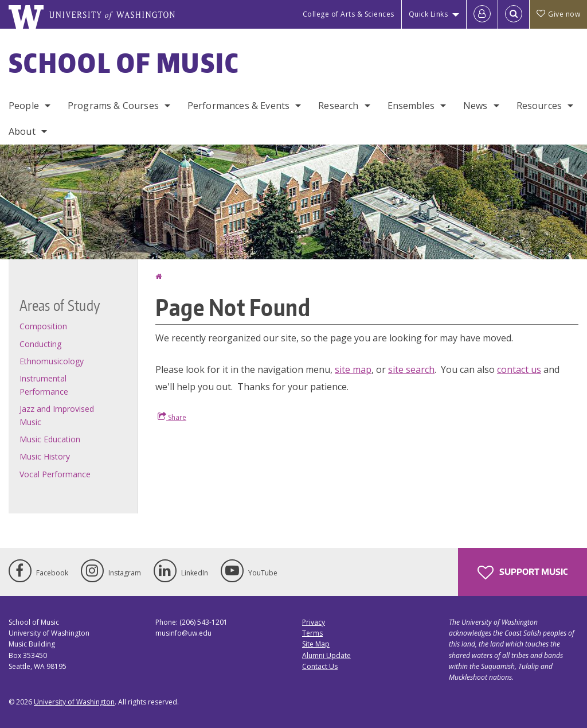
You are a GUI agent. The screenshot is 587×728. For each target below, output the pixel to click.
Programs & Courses (113, 106)
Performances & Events (238, 106)
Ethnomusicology (52, 361)
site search (411, 369)
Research (338, 106)
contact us (519, 369)
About (22, 131)
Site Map (316, 644)
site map (353, 369)
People (24, 106)
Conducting (40, 344)
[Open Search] (514, 14)
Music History (45, 456)
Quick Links (428, 14)
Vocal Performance (55, 474)
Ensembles (411, 106)
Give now (558, 14)
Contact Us (320, 666)
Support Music (523, 573)
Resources (539, 106)
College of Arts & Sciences (349, 14)
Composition (43, 326)
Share (172, 417)
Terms (312, 633)
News (476, 106)
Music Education (50, 439)
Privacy (314, 622)
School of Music (124, 63)
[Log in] (482, 14)
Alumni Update (326, 655)
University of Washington (74, 702)
